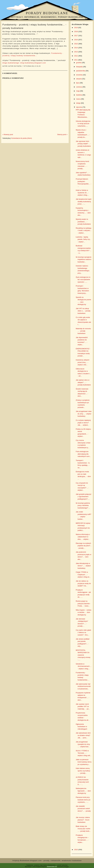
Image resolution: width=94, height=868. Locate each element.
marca (79, 99)
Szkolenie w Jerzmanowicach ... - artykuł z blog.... (83, 666)
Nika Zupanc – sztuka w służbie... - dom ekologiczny (83, 612)
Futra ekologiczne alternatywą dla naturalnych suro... (83, 454)
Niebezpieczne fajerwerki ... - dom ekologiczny (83, 791)
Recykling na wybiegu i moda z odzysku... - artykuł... (83, 230)
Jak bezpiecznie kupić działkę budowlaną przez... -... (83, 201)
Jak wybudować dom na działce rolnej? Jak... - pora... (83, 735)
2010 (76, 850)
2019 (76, 28)
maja (78, 91)
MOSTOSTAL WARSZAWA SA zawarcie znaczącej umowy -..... (83, 655)
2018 (76, 32)
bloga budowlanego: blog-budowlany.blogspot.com (24, 63)
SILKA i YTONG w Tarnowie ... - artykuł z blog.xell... (83, 753)
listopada (80, 67)
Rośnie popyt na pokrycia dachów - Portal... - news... (83, 603)
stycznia (79, 107)
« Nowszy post (8, 134)
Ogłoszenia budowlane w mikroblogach (81, 727)
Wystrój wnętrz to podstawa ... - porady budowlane (83, 222)
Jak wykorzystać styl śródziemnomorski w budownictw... (83, 686)
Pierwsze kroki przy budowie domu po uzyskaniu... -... (83, 800)
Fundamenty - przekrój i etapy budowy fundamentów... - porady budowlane (34, 26)
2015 (76, 44)
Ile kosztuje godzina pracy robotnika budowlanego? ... (83, 505)
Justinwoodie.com (52, 867)
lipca (78, 83)
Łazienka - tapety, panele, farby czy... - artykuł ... (83, 239)
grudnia (79, 63)
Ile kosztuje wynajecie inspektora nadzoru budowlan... (83, 259)
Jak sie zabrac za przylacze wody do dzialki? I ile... (83, 583)
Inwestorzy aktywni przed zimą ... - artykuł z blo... (82, 362)
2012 (76, 56)
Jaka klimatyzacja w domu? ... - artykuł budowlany (83, 566)
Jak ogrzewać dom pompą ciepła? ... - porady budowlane (83, 144)
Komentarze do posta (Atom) (22, 138)
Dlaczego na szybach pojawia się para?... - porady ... (84, 546)
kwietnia (79, 95)
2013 (76, 52)
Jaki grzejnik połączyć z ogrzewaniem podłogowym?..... (83, 497)
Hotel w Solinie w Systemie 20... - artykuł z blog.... (82, 193)
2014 (76, 48)
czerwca (79, 87)
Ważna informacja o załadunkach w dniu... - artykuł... (83, 537)
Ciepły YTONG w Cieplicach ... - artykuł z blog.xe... (83, 575)
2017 (76, 36)
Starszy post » (62, 134)
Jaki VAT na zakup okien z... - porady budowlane (83, 311)
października (81, 71)
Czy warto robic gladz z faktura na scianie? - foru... (83, 632)
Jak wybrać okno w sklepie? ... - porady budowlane (83, 382)
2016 (76, 40)
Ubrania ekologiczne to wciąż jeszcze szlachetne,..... (83, 124)
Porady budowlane (47, 13)
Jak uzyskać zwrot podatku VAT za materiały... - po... (83, 706)
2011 (76, 60)
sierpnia (79, 79)
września (80, 75)
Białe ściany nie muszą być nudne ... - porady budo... (83, 829)
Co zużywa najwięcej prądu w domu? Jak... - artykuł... (83, 423)
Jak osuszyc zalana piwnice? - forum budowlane (83, 820)
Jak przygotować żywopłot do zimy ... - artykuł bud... (83, 744)
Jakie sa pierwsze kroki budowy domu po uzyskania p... (84, 762)
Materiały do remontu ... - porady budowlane (83, 331)
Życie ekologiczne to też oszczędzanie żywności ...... (83, 280)
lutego (79, 103)
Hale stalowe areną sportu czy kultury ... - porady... (83, 771)
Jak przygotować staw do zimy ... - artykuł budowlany (84, 414)
